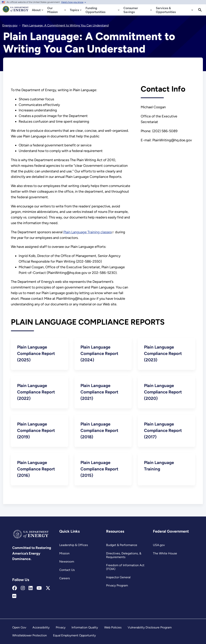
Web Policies (113, 627)
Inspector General (118, 577)
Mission (64, 553)
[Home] (16, 11)
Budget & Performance (122, 545)
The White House (165, 553)
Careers (65, 578)
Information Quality (85, 627)
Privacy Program (117, 585)
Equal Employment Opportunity (74, 635)
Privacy (61, 627)
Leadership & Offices (74, 545)
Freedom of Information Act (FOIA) (125, 567)
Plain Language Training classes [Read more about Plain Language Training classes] (89, 232)
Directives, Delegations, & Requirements (124, 555)
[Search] (200, 10)
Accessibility (41, 627)
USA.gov (159, 545)
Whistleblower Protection (30, 635)
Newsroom (67, 561)
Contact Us (67, 570)
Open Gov (19, 627)
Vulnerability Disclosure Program (150, 627)
